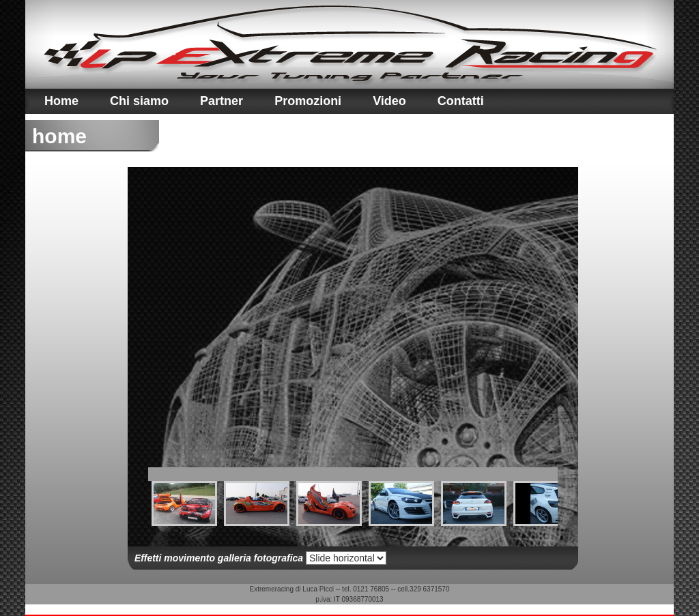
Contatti (461, 101)
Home (61, 101)
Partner (222, 101)
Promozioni (308, 101)
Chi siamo (139, 101)
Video (389, 101)
